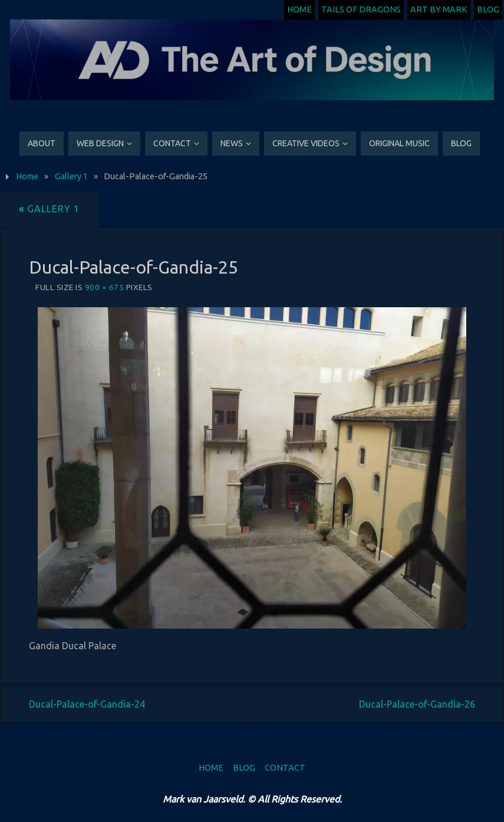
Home (299, 9)
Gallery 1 (71, 176)
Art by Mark (439, 9)
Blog (488, 9)
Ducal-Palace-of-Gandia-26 (417, 704)
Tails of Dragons (361, 9)
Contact (285, 768)
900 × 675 (105, 287)
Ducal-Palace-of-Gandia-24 (87, 704)
